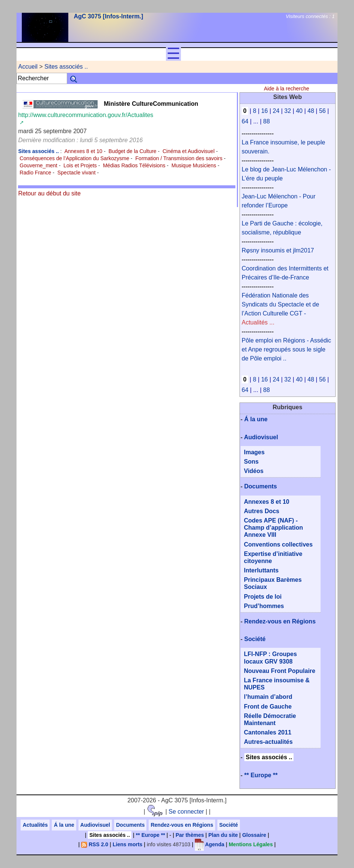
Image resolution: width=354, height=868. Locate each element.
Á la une (256, 419)
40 (299, 111)
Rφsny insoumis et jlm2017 (278, 250)
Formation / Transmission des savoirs (179, 158)
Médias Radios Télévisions (134, 165)
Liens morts (127, 844)
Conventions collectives (278, 544)
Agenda (210, 844)
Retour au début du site (49, 193)
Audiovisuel (261, 437)
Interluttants (261, 570)
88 (267, 121)
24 (276, 111)
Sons (251, 462)
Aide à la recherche (287, 89)
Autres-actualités (268, 742)
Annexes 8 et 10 (83, 151)
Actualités (35, 825)
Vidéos (254, 471)
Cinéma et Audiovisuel (189, 151)
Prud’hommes (264, 606)
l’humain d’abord (268, 697)
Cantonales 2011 (268, 732)
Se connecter (186, 812)
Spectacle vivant (77, 173)
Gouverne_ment (38, 165)
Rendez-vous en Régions (280, 621)
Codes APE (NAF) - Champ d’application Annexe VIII (273, 528)
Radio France (35, 173)
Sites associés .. (66, 67)
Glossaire (254, 835)
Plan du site (223, 835)
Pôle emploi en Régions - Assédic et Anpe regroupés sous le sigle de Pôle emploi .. (286, 349)
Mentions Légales (251, 844)
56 (322, 111)
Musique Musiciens (194, 165)
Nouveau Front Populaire (280, 671)
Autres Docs (262, 511)
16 (265, 111)
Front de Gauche (268, 707)
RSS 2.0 (95, 844)
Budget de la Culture (133, 151)
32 (288, 111)
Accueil (28, 67)
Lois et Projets (80, 165)
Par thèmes (190, 835)
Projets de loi (263, 597)
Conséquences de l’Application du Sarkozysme (74, 158)
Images (254, 452)
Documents (261, 486)
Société (255, 639)
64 (245, 121)
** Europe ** (261, 775)
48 (311, 111)
